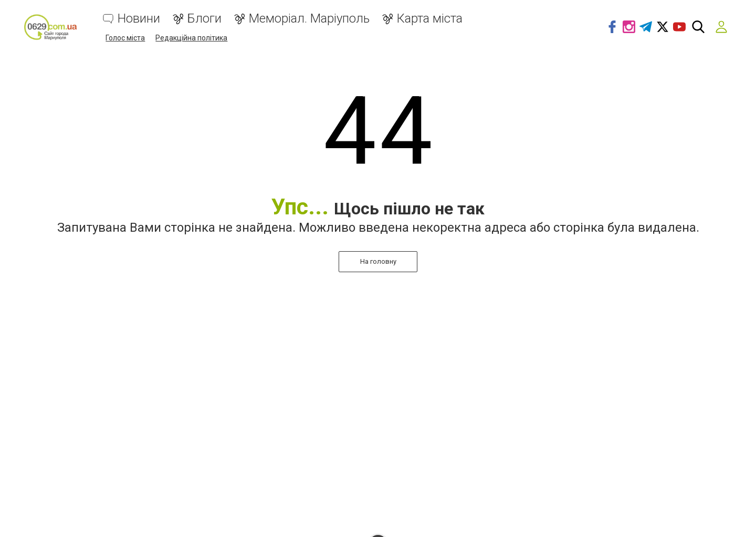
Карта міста (430, 19)
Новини (139, 19)
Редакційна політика (191, 38)
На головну (378, 261)
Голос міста (125, 38)
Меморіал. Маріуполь (309, 19)
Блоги (204, 19)
